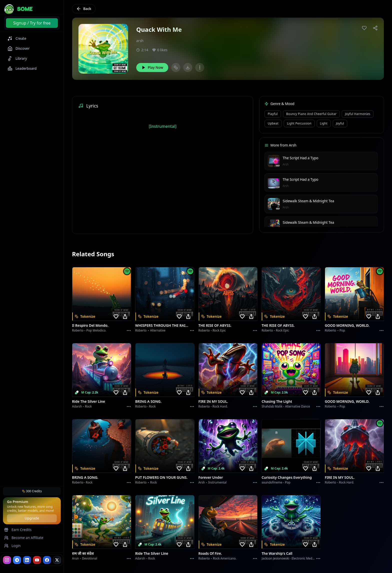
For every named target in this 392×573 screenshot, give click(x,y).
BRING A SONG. (148, 401)
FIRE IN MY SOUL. (213, 401)
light (324, 123)
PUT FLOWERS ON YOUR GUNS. (161, 477)
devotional (90, 558)
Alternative (158, 330)
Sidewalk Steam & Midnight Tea (308, 201)
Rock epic (219, 330)
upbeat (273, 123)
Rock (88, 406)
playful (273, 114)
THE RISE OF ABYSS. (215, 325)
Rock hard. (220, 406)
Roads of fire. (210, 553)
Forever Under (211, 477)
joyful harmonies (358, 114)
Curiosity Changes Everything (287, 477)
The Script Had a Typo (301, 158)
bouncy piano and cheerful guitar (311, 114)
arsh (140, 41)
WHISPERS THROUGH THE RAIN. (162, 325)
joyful (340, 123)
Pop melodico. (96, 330)
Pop (342, 330)
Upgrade (32, 518)
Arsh (286, 164)
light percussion (299, 123)
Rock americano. (225, 558)
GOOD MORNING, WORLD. (347, 325)
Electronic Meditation (306, 558)
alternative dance (297, 406)
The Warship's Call (277, 553)
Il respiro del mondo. (90, 325)
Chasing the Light (277, 401)
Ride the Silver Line (88, 401)
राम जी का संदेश (83, 553)
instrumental (217, 482)
